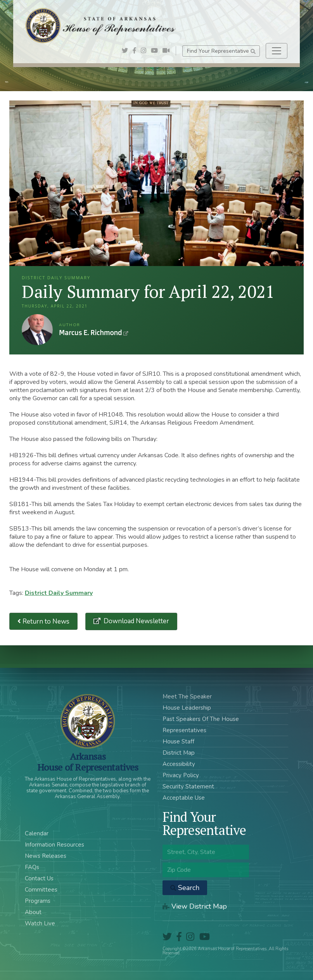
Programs (38, 901)
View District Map (195, 906)
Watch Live (40, 923)
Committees (41, 890)
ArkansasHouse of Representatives (88, 762)
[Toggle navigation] (277, 51)
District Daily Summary (59, 593)
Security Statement (188, 786)
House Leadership (187, 708)
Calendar (37, 833)
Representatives (184, 730)
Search (185, 888)
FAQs (32, 867)
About (33, 912)
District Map (179, 753)
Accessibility (179, 764)
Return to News (43, 621)
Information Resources (54, 845)
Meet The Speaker (187, 697)
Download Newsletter (136, 621)
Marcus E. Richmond (37, 330)
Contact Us (39, 878)
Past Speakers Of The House (201, 719)
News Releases (46, 856)
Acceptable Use (184, 798)
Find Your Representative (221, 51)
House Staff (178, 741)
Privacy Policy (181, 775)
